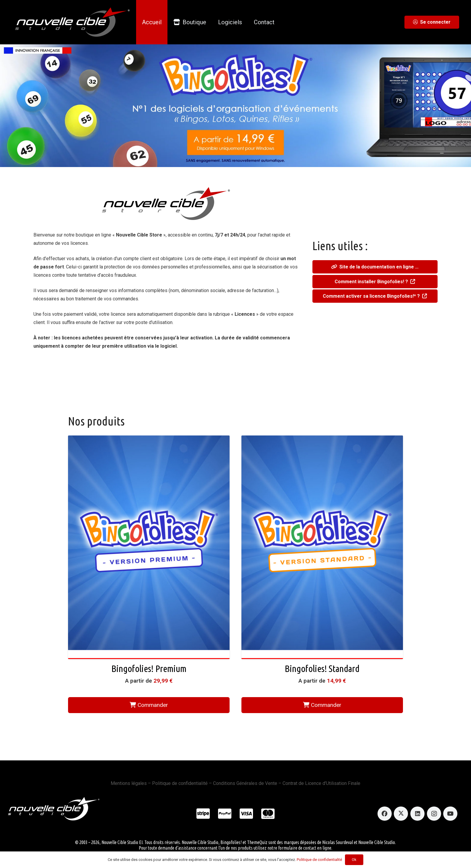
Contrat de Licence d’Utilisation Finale (321, 783)
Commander (149, 705)
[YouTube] (450, 814)
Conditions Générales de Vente (245, 783)
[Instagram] (434, 814)
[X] (401, 814)
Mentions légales (129, 783)
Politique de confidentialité (180, 783)
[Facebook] (385, 814)
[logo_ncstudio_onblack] (68, 22)
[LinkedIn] (417, 814)
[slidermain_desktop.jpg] (236, 106)
